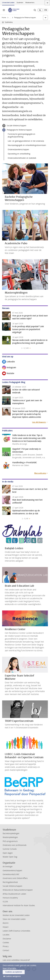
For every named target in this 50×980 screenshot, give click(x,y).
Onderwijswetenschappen (18, 150)
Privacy (6, 946)
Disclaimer (7, 939)
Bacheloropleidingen (11, 833)
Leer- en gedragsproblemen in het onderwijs (26, 141)
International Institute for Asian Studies (19, 906)
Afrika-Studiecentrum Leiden (14, 894)
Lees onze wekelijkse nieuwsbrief (16, 960)
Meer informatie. (10, 968)
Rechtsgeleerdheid (10, 882)
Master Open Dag (10, 857)
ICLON (5, 902)
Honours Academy (10, 898)
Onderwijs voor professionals (15, 845)
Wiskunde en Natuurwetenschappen (18, 890)
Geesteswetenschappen (12, 871)
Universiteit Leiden (8, 3)
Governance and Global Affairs (15, 878)
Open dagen (8, 853)
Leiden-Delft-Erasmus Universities (16, 931)
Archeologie (8, 867)
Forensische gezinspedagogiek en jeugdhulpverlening (21, 135)
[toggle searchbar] (35, 10)
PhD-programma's (10, 841)
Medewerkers (30, 3)
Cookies (6, 943)
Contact (6, 950)
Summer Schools (10, 849)
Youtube (8, 374)
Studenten (20, 3)
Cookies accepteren (14, 972)
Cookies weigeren (13, 976)
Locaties (6, 935)
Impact (6, 927)
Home (4, 18)
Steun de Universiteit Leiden (14, 919)
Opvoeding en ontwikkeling (19, 154)
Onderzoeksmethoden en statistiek (22, 158)
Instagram (9, 368)
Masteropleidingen (10, 837)
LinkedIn (8, 362)
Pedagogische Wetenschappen (19, 130)
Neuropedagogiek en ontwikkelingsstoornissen (27, 145)
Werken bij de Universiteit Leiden (16, 915)
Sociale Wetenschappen (16, 126)
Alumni (6, 923)
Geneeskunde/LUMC (11, 874)
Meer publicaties (40, 473)
